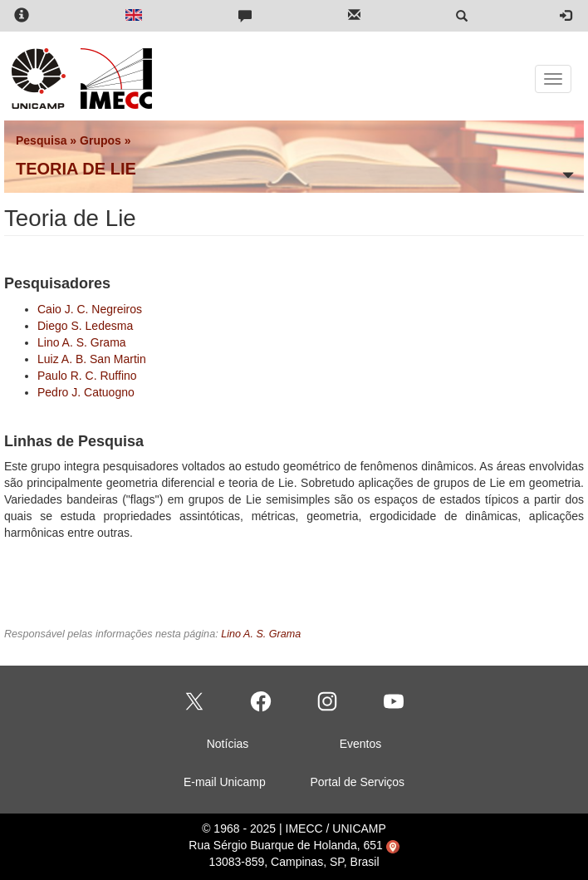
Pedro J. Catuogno (86, 392)
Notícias (228, 744)
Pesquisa (41, 140)
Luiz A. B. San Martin (92, 359)
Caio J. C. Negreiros (90, 309)
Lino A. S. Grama (82, 342)
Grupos (100, 140)
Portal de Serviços (357, 782)
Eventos (361, 744)
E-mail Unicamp (225, 782)
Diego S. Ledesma (85, 326)
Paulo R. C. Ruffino (87, 376)
